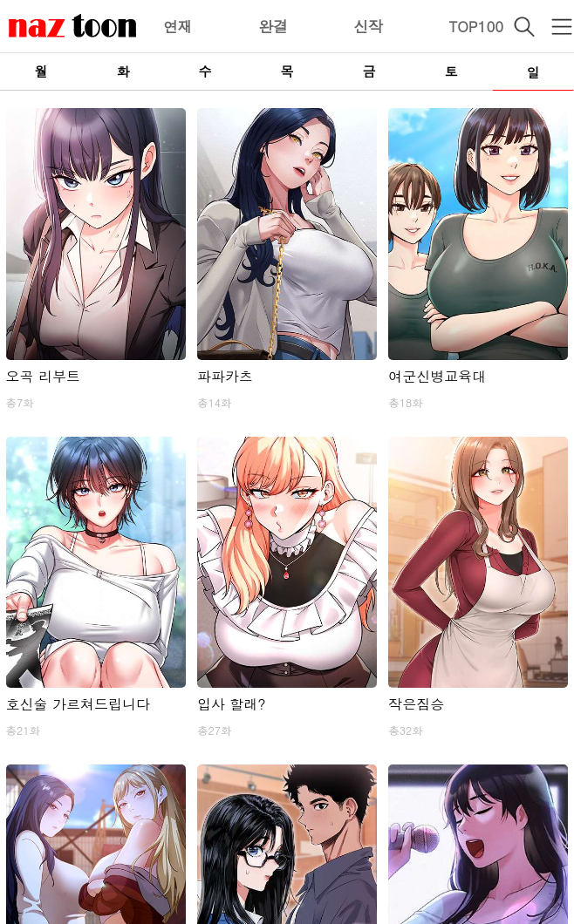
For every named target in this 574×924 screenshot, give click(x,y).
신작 (368, 26)
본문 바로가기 (0, 0)
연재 (178, 26)
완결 (273, 26)
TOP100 (476, 26)
